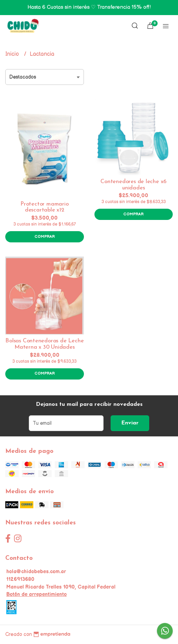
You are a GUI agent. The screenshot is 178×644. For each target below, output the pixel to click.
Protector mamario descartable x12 (44, 207)
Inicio (13, 54)
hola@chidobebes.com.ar (36, 572)
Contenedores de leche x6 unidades (133, 185)
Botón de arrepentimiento (37, 594)
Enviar (130, 423)
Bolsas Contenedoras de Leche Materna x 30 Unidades (44, 344)
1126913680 (20, 579)
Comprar (45, 237)
